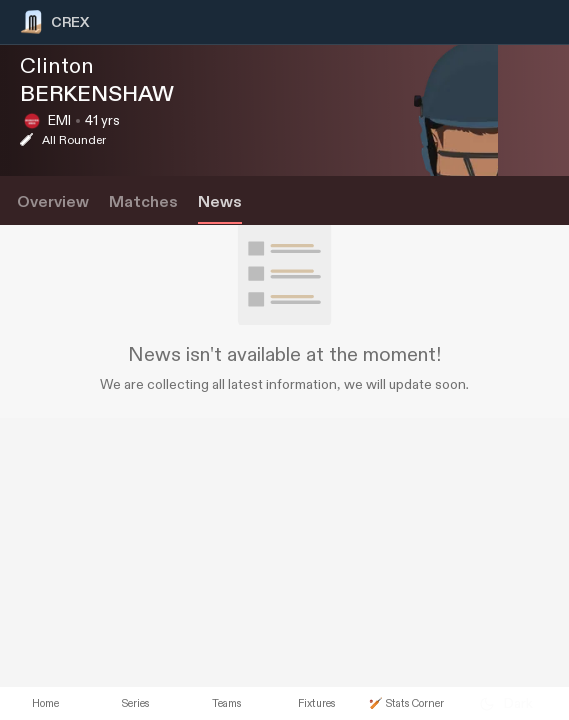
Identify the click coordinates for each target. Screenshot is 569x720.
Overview (53, 202)
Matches (143, 202)
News (220, 202)
